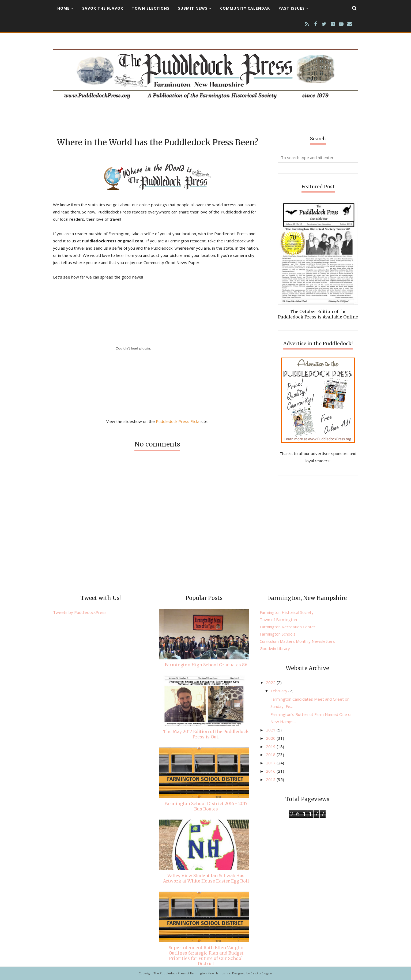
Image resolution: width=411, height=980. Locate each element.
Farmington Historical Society (287, 612)
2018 (271, 754)
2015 (271, 779)
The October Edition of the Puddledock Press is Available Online (318, 314)
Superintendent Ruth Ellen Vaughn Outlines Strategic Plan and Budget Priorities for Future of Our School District (206, 956)
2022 (271, 682)
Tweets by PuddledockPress (80, 612)
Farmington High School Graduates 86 (206, 665)
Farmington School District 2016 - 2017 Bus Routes (206, 806)
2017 (271, 763)
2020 (271, 738)
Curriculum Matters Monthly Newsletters (297, 641)
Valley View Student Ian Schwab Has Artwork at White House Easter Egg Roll (206, 878)
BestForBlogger (262, 973)
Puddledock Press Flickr (178, 421)
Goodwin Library (275, 648)
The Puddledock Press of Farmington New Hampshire (192, 973)
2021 (271, 730)
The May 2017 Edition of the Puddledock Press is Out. (206, 734)
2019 (271, 746)
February (280, 691)
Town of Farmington (278, 619)
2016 (271, 771)
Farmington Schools (278, 634)
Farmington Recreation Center (288, 627)
